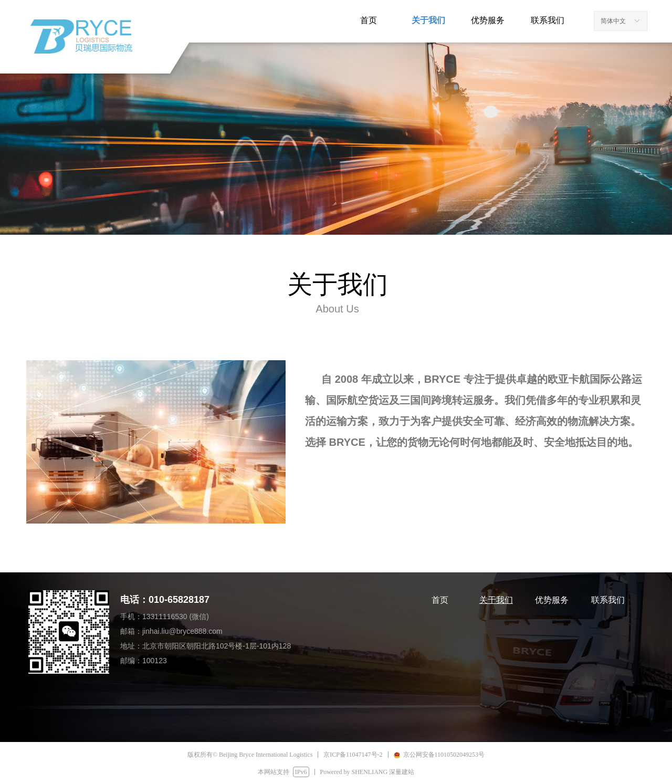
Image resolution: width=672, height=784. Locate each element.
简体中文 (613, 21)
